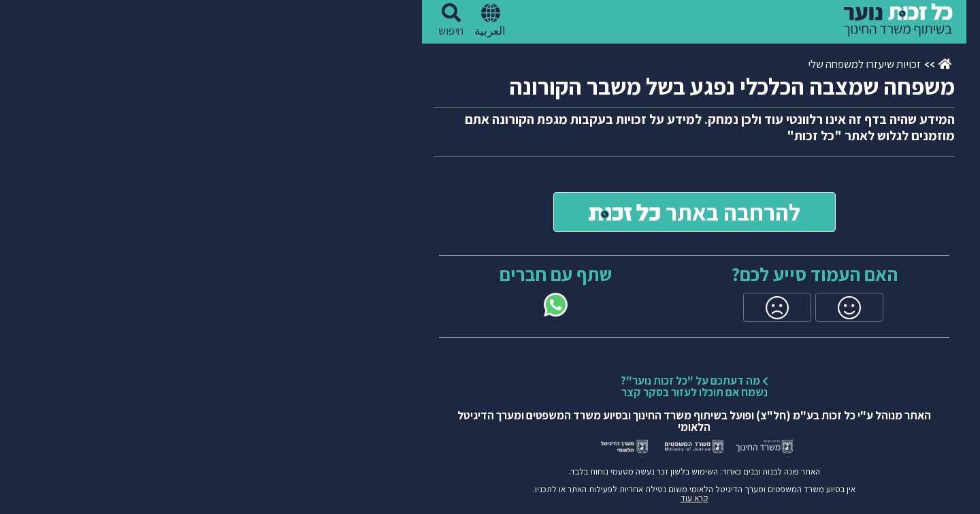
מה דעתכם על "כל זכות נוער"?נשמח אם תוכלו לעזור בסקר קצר (490, 386)
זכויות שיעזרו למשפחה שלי (660, 64)
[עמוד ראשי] (741, 65)
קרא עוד (490, 498)
